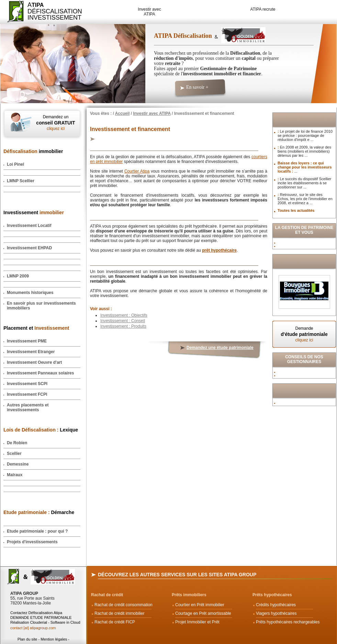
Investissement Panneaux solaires (40, 373)
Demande (304, 334)
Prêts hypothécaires (272, 595)
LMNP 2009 (18, 276)
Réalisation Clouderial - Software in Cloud (45, 622)
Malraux (15, 475)
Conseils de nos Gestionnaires (304, 359)
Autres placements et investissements (28, 407)
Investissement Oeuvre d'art (34, 362)
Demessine (18, 464)
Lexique (41, 430)
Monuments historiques (30, 293)
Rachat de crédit (107, 595)
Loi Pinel (15, 164)
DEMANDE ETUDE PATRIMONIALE (41, 618)
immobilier (33, 151)
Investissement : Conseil (123, 321)
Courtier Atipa (137, 171)
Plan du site (27, 639)
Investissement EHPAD (29, 248)
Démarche (39, 512)
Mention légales (54, 639)
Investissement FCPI (27, 394)
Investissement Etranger (31, 352)
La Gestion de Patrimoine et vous (304, 230)
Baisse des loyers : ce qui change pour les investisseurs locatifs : (305, 167)
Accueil (122, 113)
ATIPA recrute (263, 9)
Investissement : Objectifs (124, 315)
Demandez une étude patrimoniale (220, 348)
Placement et (36, 328)
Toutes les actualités (296, 210)
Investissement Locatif (29, 226)
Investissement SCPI (27, 384)
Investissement (34, 212)
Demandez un (56, 123)
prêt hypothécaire (219, 250)
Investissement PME (27, 341)
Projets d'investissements (32, 542)
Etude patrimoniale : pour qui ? (37, 531)
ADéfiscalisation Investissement (51, 11)
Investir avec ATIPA (149, 12)
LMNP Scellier (21, 181)
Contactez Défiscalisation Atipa (36, 613)
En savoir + (197, 87)
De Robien (17, 443)
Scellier (14, 454)
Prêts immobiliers (189, 595)
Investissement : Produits (123, 326)
